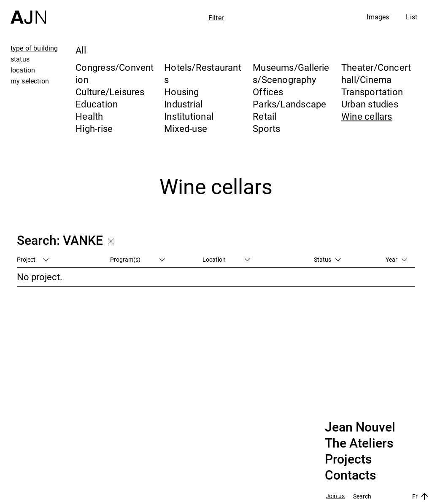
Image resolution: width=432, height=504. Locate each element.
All (81, 50)
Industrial (183, 104)
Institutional (189, 116)
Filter (216, 18)
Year (396, 259)
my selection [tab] (30, 81)
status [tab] (20, 59)
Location (226, 259)
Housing (182, 92)
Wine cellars (367, 116)
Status (327, 259)
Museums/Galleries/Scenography (291, 73)
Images (378, 17)
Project (33, 259)
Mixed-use (186, 128)
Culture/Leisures (110, 92)
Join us (335, 496)
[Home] (28, 12)
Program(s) (138, 259)
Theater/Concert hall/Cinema (376, 73)
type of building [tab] (34, 48)
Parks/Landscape (289, 104)
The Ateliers (359, 443)
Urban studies (370, 104)
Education (97, 104)
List (412, 17)
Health (89, 116)
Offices (268, 92)
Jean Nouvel (360, 427)
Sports (266, 128)
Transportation (372, 92)
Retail (265, 116)
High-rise (94, 128)
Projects (348, 459)
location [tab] (23, 70)
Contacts (350, 475)
